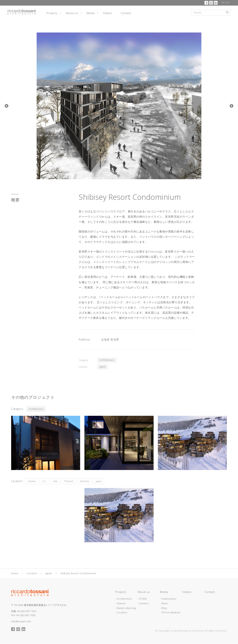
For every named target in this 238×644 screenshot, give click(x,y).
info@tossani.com (21, 622)
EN (223, 3)
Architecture (107, 360)
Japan (103, 367)
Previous (7, 106)
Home (15, 573)
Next (231, 106)
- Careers (143, 604)
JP (228, 3)
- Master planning (126, 608)
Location (32, 573)
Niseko (32, 481)
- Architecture (124, 599)
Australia (85, 481)
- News (164, 604)
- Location (121, 613)
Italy (55, 481)
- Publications (168, 599)
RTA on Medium (171, 613)
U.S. (44, 481)
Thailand (69, 481)
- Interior (120, 604)
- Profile (142, 599)
